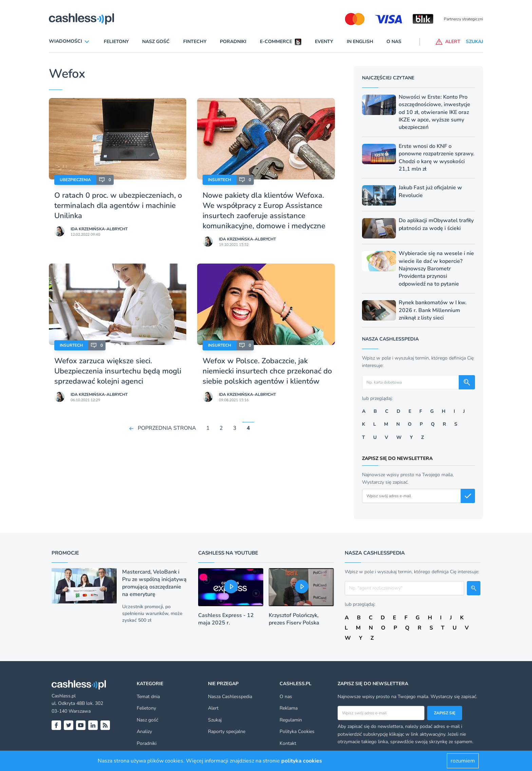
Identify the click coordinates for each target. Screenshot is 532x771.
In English (360, 42)
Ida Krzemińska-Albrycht (99, 229)
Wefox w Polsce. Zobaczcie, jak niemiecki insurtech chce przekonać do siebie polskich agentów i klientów (267, 371)
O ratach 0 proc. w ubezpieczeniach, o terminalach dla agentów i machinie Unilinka (118, 206)
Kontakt (288, 743)
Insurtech (220, 180)
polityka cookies (302, 761)
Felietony (116, 42)
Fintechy (195, 42)
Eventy (324, 42)
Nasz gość (156, 42)
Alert (213, 708)
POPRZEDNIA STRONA (167, 428)
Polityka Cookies (297, 731)
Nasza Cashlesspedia (230, 697)
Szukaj (215, 720)
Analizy (144, 731)
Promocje (65, 553)
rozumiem (463, 761)
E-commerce (276, 42)
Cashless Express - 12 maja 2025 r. (226, 619)
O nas (394, 42)
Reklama (289, 708)
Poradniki (233, 42)
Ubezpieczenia (75, 180)
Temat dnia (148, 697)
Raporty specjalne (227, 731)
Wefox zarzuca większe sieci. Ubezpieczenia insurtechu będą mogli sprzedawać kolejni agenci (118, 371)
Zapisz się (445, 713)
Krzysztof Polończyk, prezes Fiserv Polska (294, 619)
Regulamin (291, 720)
